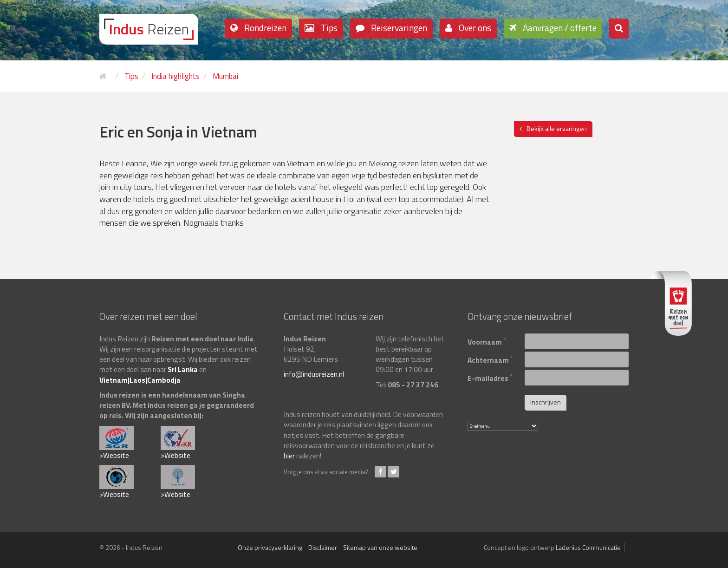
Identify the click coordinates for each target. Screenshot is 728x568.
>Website (114, 455)
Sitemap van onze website (380, 547)
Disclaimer (323, 547)
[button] (619, 29)
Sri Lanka (183, 369)
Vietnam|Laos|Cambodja (140, 380)
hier (289, 456)
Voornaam (487, 341)
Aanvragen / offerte (559, 28)
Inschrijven (546, 402)
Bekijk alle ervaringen (557, 128)
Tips (328, 28)
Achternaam (491, 359)
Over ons (474, 28)
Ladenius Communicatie (588, 547)
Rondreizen (264, 28)
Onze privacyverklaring (270, 547)
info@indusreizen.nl (314, 374)
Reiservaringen (398, 28)
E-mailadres (490, 377)
